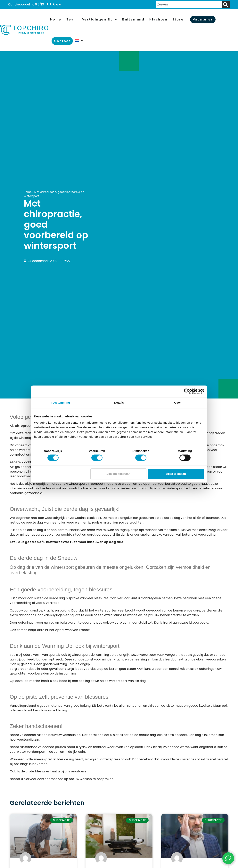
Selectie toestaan (118, 474)
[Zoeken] (226, 4)
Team (72, 20)
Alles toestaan (176, 474)
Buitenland (133, 20)
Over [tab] (178, 402)
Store (178, 20)
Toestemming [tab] (61, 402)
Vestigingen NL (100, 20)
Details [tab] (119, 402)
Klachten (158, 20)
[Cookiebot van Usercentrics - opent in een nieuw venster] (187, 391)
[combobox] (189, 4)
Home (56, 20)
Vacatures (203, 20)
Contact (62, 41)
